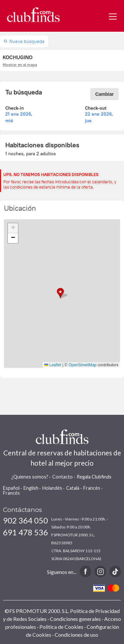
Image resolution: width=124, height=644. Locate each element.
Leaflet (53, 365)
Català (73, 488)
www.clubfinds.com (33, 15)
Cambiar (104, 94)
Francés (11, 493)
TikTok (115, 572)
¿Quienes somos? (30, 477)
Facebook (85, 572)
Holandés (52, 488)
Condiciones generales (75, 619)
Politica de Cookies (61, 627)
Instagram (100, 572)
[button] (62, 293)
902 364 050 (25, 520)
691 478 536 (25, 532)
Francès (92, 488)
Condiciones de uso (76, 635)
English (31, 488)
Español (11, 488)
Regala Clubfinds (94, 477)
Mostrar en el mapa (20, 65)
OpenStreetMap (83, 365)
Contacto (62, 477)
